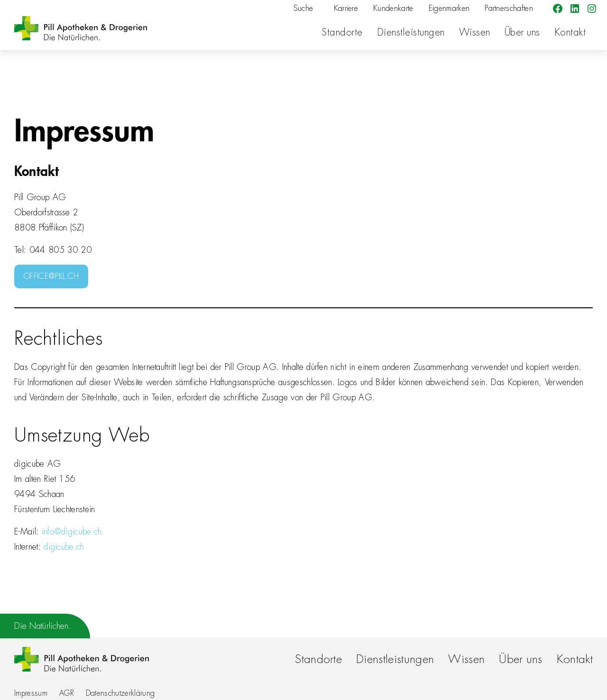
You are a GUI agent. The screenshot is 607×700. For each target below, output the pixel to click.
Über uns (522, 32)
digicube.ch (64, 547)
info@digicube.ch (72, 532)
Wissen (475, 32)
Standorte (342, 32)
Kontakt (570, 32)
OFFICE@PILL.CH (51, 276)
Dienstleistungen (411, 32)
